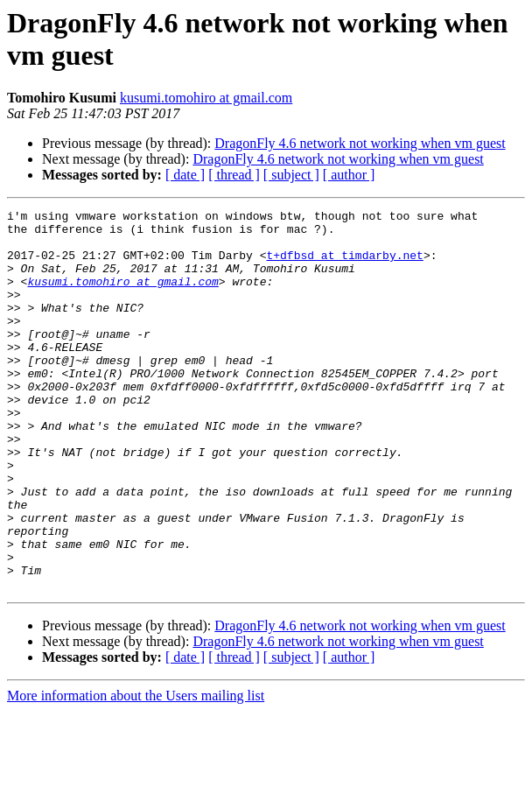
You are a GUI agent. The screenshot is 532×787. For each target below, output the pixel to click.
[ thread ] (234, 175)
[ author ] (349, 175)
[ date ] (185, 175)
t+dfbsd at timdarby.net (344, 265)
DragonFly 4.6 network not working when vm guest (360, 143)
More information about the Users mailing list (136, 772)
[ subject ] (291, 175)
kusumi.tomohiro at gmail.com (206, 98)
